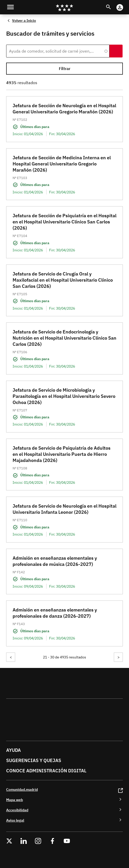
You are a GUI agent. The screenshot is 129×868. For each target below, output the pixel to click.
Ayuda (13, 750)
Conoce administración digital (46, 771)
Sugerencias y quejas (34, 760)
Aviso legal (15, 820)
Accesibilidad (17, 810)
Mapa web (15, 800)
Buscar (113, 4)
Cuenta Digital (125, 4)
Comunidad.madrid (22, 789)
